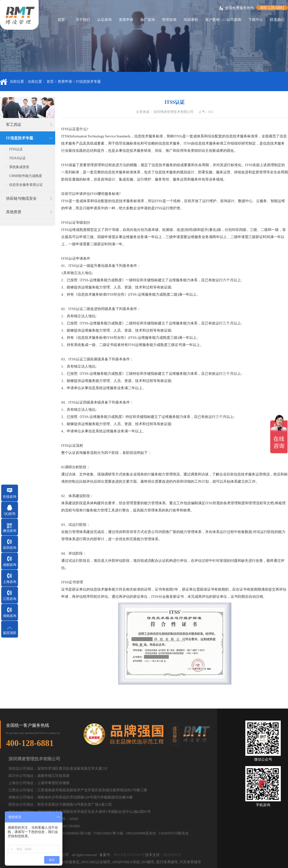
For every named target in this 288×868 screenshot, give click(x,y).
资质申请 (126, 20)
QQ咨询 (10, 514)
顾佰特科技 (172, 855)
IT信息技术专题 (88, 82)
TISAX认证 (17, 158)
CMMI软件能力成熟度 (26, 176)
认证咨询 (104, 20)
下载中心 (256, 20)
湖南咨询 (10, 616)
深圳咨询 (10, 548)
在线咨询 (10, 497)
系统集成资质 (19, 167)
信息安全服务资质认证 (26, 185)
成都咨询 (10, 565)
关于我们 (83, 20)
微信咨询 (10, 531)
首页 (61, 20)
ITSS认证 (16, 149)
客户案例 (212, 20)
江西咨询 (10, 599)
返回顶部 (10, 633)
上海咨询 (10, 582)
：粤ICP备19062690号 (127, 855)
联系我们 (277, 20)
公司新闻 (234, 20)
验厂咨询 (148, 20)
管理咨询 (169, 20)
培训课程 (191, 20)
